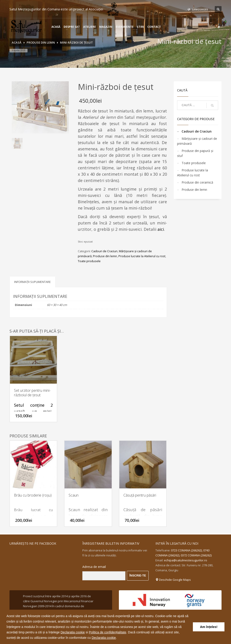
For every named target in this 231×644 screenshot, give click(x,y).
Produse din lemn (105, 256)
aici (161, 229)
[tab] (32, 282)
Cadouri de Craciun (104, 251)
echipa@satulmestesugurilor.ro (186, 560)
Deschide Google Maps (173, 580)
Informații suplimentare (32, 282)
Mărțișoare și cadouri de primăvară (197, 141)
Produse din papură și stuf (195, 153)
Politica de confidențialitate (108, 632)
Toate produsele (89, 261)
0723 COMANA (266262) (186, 550)
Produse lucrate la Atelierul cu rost (142, 256)
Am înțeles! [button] (209, 627)
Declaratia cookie (73, 632)
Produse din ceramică (197, 182)
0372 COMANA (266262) (196, 555)
